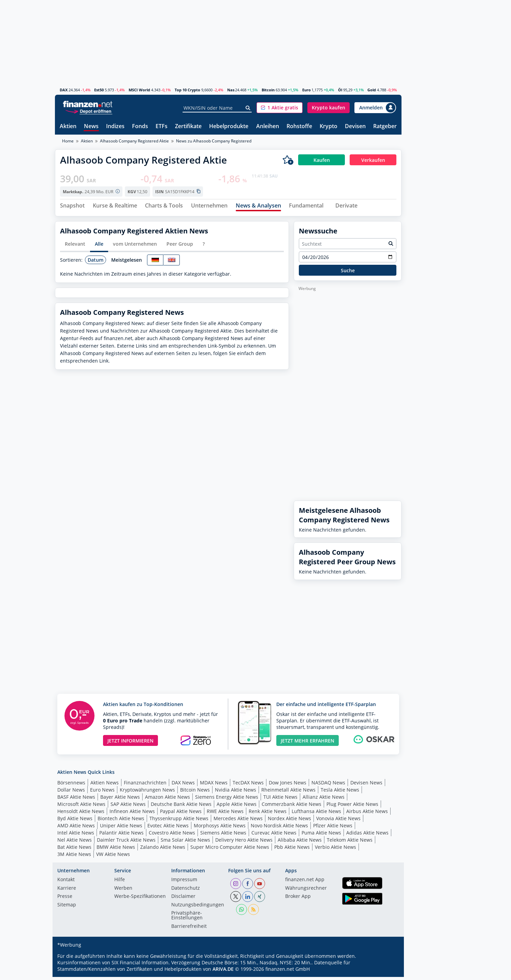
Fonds (140, 127)
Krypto (328, 127)
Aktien (68, 127)
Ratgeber (385, 127)
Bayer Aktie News (120, 800)
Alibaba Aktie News (300, 843)
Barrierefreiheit (189, 929)
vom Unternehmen (135, 247)
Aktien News (105, 785)
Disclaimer (183, 900)
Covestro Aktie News (172, 835)
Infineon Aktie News (132, 814)
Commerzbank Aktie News (291, 807)
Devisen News (366, 785)
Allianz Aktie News (324, 800)
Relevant (75, 247)
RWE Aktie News (225, 814)
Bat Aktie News (74, 850)
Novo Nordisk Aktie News (279, 828)
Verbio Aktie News (335, 850)
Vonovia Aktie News (338, 821)
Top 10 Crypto (187, 90)
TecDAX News (248, 785)
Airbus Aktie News (367, 814)
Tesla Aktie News (340, 792)
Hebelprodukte (229, 127)
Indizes (115, 127)
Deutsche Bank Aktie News (181, 807)
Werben (123, 891)
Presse (65, 900)
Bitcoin (268, 90)
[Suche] (248, 108)
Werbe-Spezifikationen (140, 900)
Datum (96, 263)
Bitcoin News (195, 792)
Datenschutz (186, 891)
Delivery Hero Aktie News (244, 843)
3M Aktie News (74, 857)
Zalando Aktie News (163, 850)
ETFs (162, 127)
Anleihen (268, 127)
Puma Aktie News (321, 835)
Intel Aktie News (76, 835)
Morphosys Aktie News (220, 828)
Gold (372, 90)
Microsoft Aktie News (81, 807)
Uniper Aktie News (121, 828)
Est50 (99, 90)
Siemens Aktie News (223, 835)
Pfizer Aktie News (333, 828)
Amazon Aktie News (167, 800)
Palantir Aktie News (121, 835)
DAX (64, 90)
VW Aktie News (113, 857)
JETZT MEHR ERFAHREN (308, 743)
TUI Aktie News (280, 800)
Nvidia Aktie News (236, 792)
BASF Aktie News (76, 800)
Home (68, 141)
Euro (306, 90)
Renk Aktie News (268, 814)
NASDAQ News (328, 785)
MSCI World (139, 90)
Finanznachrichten (145, 785)
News (91, 127)
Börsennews (71, 785)
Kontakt (66, 883)
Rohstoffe (299, 127)
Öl (340, 90)
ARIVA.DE (223, 972)
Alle (99, 247)
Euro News (102, 792)
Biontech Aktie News (121, 821)
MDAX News (214, 785)
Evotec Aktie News (168, 828)
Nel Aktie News (75, 843)
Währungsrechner (306, 891)
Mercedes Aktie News (238, 821)
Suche (348, 273)
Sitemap (67, 908)
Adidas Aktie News (367, 835)
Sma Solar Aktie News (185, 843)
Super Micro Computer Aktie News (230, 850)
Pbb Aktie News (292, 850)
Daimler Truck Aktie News (126, 843)
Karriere (67, 891)
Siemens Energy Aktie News (227, 800)
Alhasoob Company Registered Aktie (134, 141)
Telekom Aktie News (350, 843)
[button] (280, 108)
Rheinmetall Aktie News (288, 792)
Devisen (355, 127)
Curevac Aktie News (274, 835)
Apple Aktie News (237, 807)
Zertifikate (188, 127)
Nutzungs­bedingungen (198, 908)
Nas (231, 90)
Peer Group (180, 247)
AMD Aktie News (76, 828)
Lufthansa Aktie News (316, 814)
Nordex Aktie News (289, 821)
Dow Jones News (288, 785)
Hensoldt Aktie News (81, 814)
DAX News (183, 785)
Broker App (298, 900)
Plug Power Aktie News (352, 807)
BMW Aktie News (116, 850)
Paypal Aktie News (181, 814)
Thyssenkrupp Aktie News (179, 821)
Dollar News (71, 792)
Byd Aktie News (75, 821)
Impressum (184, 883)
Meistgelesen (127, 263)
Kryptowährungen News (147, 792)
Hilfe (120, 883)
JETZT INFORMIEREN (130, 743)
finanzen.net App (305, 883)
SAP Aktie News (128, 807)
